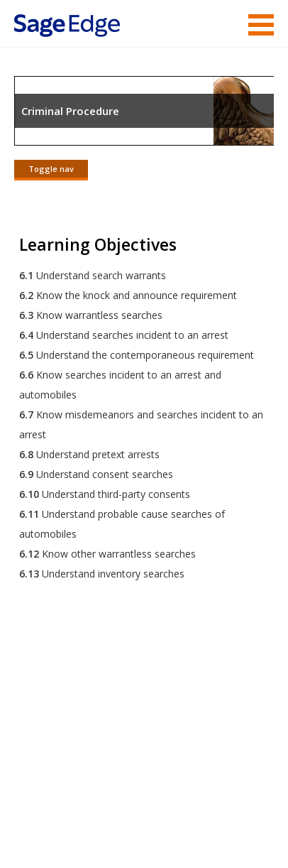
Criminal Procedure (70, 111)
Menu (261, 25)
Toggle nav (51, 169)
